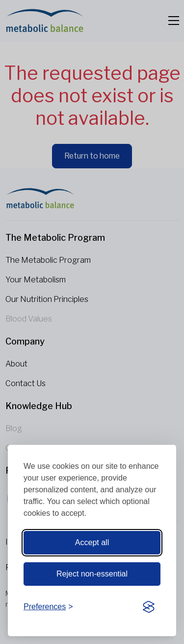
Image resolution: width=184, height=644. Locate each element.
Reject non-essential (92, 574)
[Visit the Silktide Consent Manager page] (149, 607)
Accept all (92, 542)
